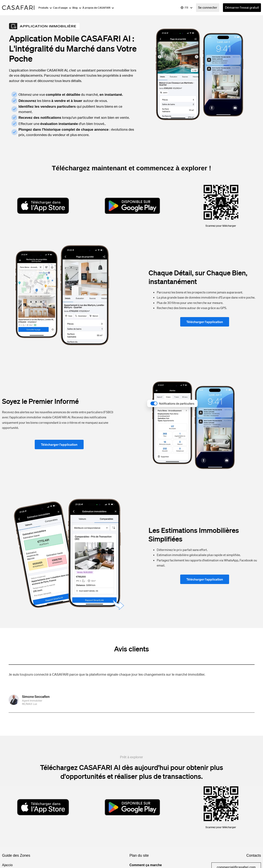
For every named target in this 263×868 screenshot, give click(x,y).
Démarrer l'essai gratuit (242, 7)
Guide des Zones (16, 855)
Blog (77, 8)
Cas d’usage (62, 8)
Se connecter (208, 7)
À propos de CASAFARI (98, 8)
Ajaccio (7, 865)
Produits (45, 8)
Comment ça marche (146, 865)
